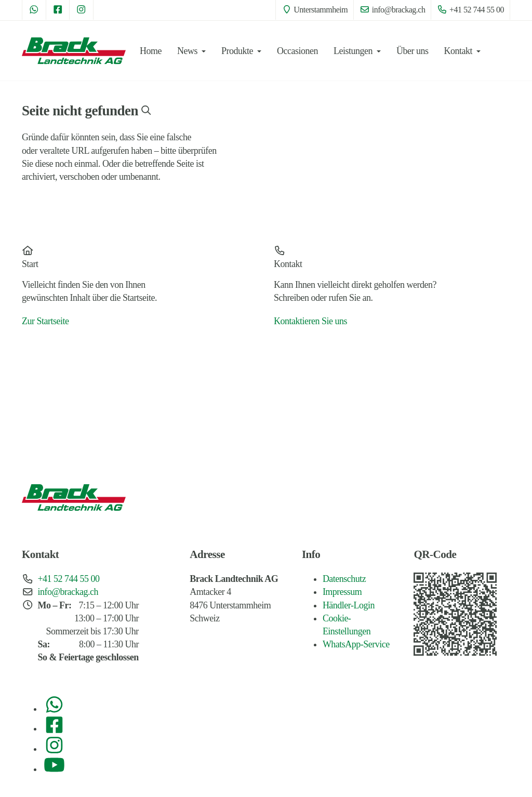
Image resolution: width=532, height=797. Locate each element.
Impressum (342, 592)
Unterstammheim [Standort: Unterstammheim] (315, 10)
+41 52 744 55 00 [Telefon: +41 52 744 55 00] (470, 10)
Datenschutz (344, 579)
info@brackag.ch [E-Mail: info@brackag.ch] (392, 10)
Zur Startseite (45, 321)
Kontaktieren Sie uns (310, 321)
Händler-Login (349, 605)
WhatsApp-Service (356, 644)
